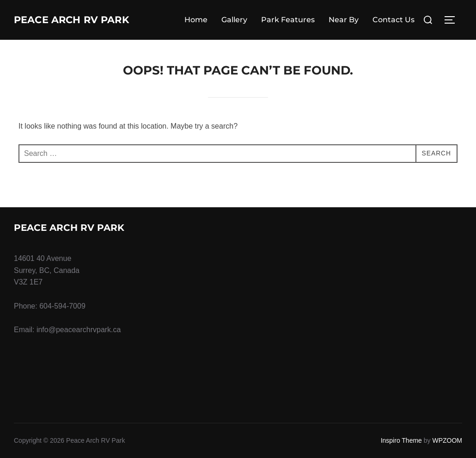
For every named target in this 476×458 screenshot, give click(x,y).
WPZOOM (447, 440)
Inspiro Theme (401, 440)
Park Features (288, 20)
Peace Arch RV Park (89, 20)
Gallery (234, 20)
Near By (344, 20)
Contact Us (394, 20)
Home (196, 20)
